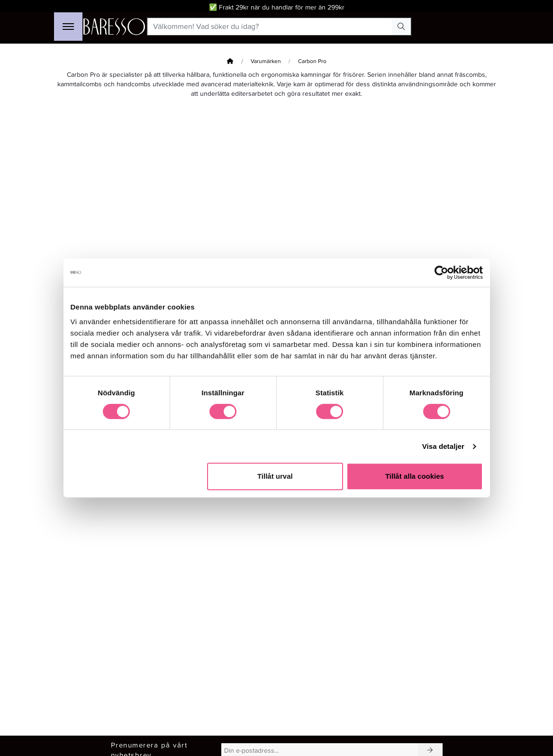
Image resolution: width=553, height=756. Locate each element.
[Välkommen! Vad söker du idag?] (270, 27)
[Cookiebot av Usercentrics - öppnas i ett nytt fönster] (441, 273)
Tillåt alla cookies (415, 476)
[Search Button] (401, 27)
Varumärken (266, 61)
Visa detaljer (443, 446)
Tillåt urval (275, 476)
